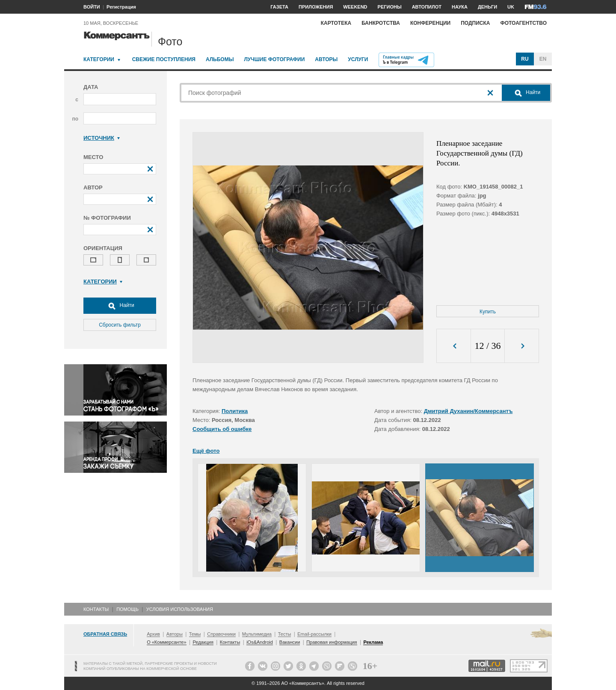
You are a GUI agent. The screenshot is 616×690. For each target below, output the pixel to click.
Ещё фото (206, 451)
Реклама (373, 642)
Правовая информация (332, 642)
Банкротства (381, 23)
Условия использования (180, 609)
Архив (153, 634)
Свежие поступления (164, 59)
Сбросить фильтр (120, 325)
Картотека (336, 23)
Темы (195, 634)
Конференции (430, 23)
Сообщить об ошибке (222, 429)
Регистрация (121, 7)
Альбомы (220, 59)
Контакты (96, 609)
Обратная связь (105, 634)
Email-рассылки (314, 634)
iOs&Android (260, 642)
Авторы (326, 59)
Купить (488, 312)
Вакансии (290, 642)
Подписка (475, 23)
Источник (102, 138)
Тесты (285, 634)
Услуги (358, 59)
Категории (99, 59)
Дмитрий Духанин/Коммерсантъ (468, 411)
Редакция (203, 642)
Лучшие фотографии (274, 59)
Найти (120, 306)
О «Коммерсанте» (166, 642)
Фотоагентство (523, 23)
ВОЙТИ (92, 7)
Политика (235, 411)
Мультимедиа (257, 634)
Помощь (127, 609)
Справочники (221, 634)
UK (511, 7)
